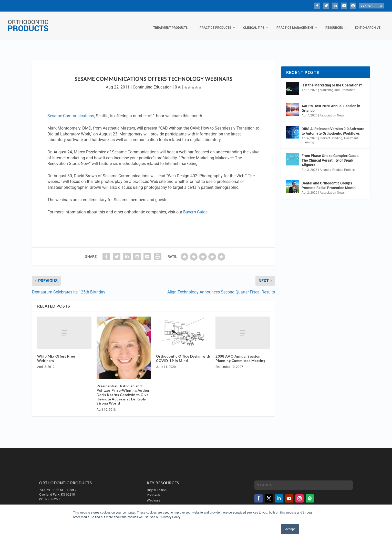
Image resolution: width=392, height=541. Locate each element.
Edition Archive (368, 23)
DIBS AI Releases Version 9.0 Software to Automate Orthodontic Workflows (333, 126)
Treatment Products (170, 23)
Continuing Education (152, 82)
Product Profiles (343, 165)
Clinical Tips (254, 23)
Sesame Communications (71, 111)
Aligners (325, 165)
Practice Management (295, 23)
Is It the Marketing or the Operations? (332, 80)
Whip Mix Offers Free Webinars (56, 353)
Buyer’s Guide (195, 207)
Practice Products (215, 23)
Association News (332, 110)
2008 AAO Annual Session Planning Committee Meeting (240, 353)
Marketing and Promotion (338, 85)
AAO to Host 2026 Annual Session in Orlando (331, 103)
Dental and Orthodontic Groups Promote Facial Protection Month (329, 180)
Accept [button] (290, 529)
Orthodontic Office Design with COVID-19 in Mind (183, 353)
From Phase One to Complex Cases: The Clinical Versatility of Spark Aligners (331, 155)
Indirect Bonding (331, 133)
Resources (334, 23)
